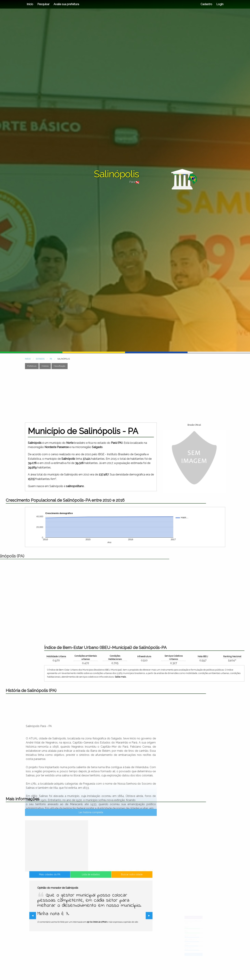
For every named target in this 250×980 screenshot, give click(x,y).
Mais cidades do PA (64, 889)
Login (220, 4)
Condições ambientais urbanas (180, 658)
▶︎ (130, 916)
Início (30, 4)
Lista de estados (91, 889)
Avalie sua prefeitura (66, 4)
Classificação (60, 366)
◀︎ (54, 916)
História (45, 366)
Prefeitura (32, 366)
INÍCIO (28, 359)
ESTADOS (40, 359)
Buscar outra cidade (118, 889)
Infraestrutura (239, 656)
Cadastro (206, 4)
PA (51, 359)
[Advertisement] (109, 396)
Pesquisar (43, 4)
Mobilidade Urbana (151, 656)
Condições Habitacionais (210, 658)
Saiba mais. (215, 677)
